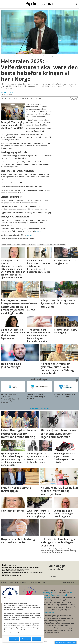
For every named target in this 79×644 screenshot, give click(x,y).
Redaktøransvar (68, 582)
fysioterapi (41, 245)
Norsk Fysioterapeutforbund (16, 571)
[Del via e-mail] (77, 98)
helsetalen (32, 245)
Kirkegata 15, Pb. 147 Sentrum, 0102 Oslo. (14, 567)
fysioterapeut (6, 245)
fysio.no (38, 231)
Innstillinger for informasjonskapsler (66, 642)
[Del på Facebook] (71, 98)
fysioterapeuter (60, 245)
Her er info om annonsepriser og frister (21, 572)
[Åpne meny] (3, 4)
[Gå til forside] (40, 4)
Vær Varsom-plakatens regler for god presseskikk (57, 595)
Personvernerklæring (33, 567)
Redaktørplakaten (49, 593)
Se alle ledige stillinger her (39, 408)
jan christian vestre (20, 245)
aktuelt (50, 245)
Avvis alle (36, 639)
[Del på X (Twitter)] (74, 98)
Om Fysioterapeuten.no (14, 576)
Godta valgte (25, 639)
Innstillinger (14, 639)
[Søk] (76, 4)
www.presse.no (48, 612)
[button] (77, 380)
